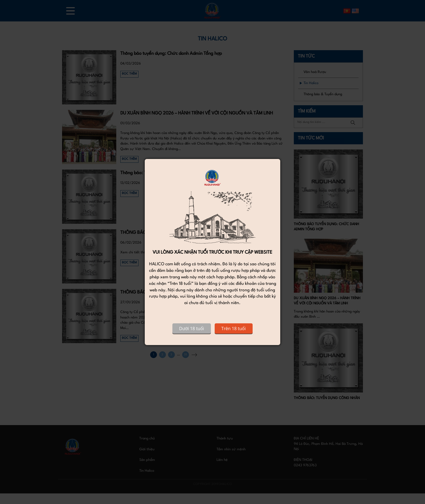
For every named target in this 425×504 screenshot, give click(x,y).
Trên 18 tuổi (234, 328)
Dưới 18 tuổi (192, 328)
